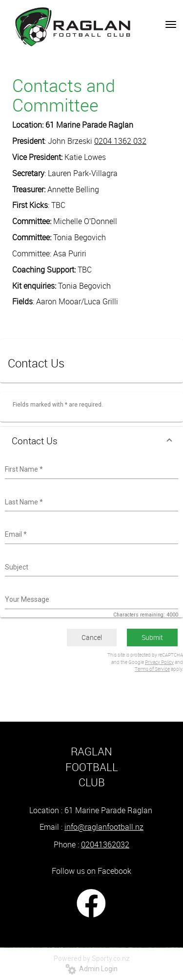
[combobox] (90, 470)
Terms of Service (152, 669)
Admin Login (91, 969)
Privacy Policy (159, 662)
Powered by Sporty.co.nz (92, 958)
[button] (91, 441)
